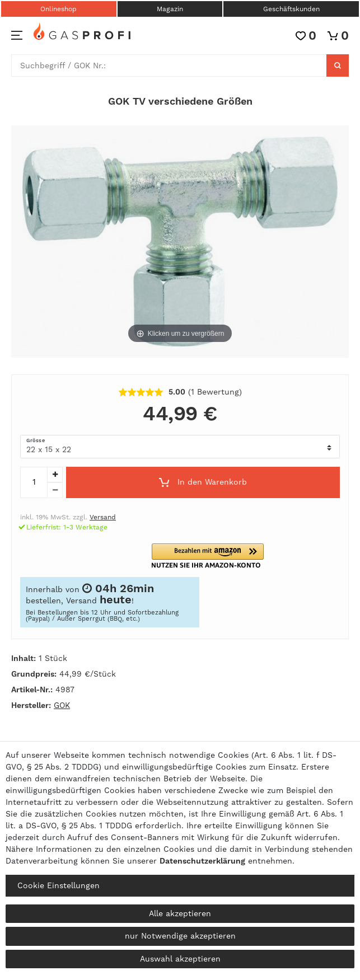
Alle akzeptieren (180, 913)
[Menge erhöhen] (55, 475)
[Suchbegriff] (169, 65)
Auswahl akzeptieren (180, 959)
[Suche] (338, 65)
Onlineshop (59, 9)
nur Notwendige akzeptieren (180, 936)
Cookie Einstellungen (59, 885)
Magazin (170, 9)
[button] (215, 556)
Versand (103, 517)
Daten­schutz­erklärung (202, 861)
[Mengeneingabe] (34, 482)
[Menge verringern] (55, 490)
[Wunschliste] (306, 36)
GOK (62, 705)
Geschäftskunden (291, 9)
